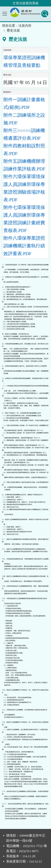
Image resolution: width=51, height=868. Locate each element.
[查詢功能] (45, 14)
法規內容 (25, 26)
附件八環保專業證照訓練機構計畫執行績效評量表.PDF (24, 246)
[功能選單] (5, 14)
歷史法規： (8, 75)
